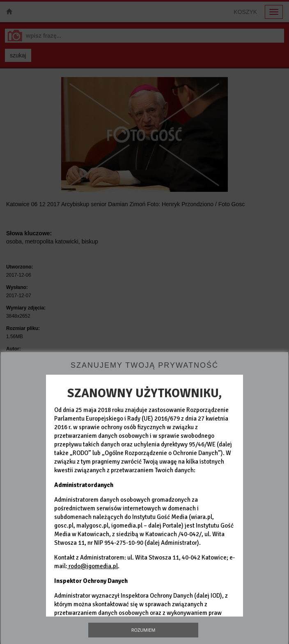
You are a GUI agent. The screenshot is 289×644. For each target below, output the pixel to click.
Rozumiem (143, 630)
